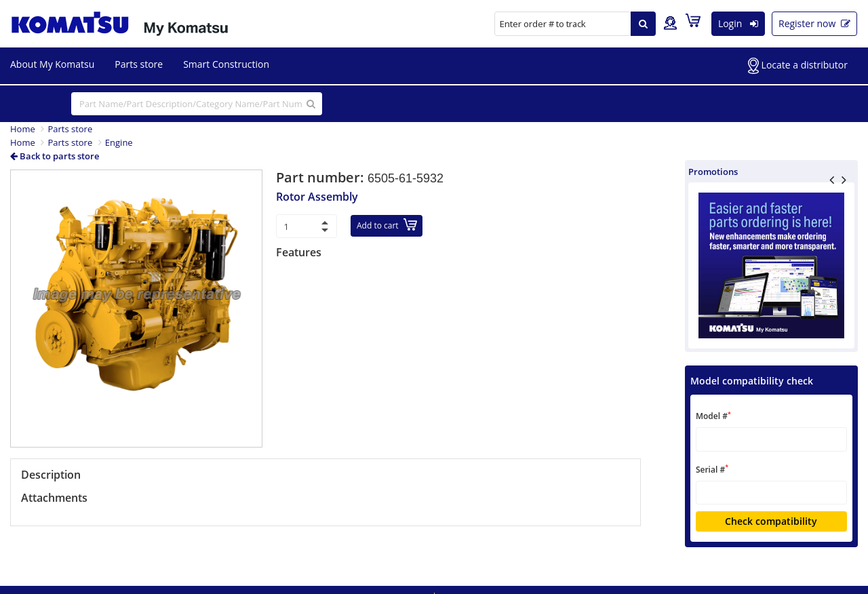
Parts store (139, 64)
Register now (814, 23)
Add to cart (387, 225)
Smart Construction (226, 64)
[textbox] (771, 439)
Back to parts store (55, 156)
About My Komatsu (52, 64)
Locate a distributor (798, 66)
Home (23, 129)
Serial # (712, 469)
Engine (119, 142)
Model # (713, 416)
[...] (197, 104)
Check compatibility (771, 521)
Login (738, 23)
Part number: (322, 177)
